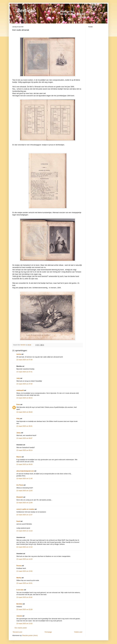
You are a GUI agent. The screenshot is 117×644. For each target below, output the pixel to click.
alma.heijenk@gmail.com (25, 471)
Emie (18, 404)
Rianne (19, 457)
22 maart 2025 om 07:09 (24, 360)
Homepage (48, 632)
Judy (18, 378)
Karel (18, 521)
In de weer (20, 590)
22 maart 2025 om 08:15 (24, 398)
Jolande (19, 616)
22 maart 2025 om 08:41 (24, 426)
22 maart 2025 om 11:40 (24, 479)
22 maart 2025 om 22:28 (24, 609)
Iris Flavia (20, 485)
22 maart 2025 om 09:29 (24, 464)
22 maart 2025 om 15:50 (24, 571)
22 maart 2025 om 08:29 (24, 412)
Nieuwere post (17, 632)
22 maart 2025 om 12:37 (24, 515)
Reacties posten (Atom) (30, 635)
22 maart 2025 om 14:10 (24, 547)
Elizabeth (20, 497)
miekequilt (20, 390)
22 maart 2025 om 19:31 (24, 583)
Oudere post (78, 632)
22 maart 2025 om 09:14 (24, 450)
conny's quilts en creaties (25, 509)
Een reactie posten (21, 628)
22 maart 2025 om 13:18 (24, 531)
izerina (19, 354)
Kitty (18, 419)
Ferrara (19, 566)
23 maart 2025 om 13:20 (24, 624)
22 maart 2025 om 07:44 (24, 384)
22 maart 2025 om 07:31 (24, 372)
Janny (19, 433)
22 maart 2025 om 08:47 (24, 438)
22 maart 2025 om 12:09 (24, 503)
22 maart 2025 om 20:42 (24, 597)
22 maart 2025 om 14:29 (24, 559)
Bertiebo (19, 604)
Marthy (19, 578)
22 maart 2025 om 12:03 (24, 491)
